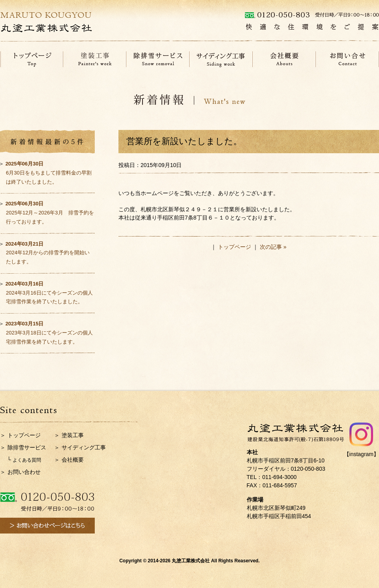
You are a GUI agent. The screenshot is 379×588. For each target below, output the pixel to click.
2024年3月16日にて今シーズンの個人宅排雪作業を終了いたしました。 (49, 293)
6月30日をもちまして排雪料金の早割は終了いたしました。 (49, 173)
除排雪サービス (27, 447)
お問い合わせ (24, 472)
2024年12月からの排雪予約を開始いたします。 (48, 253)
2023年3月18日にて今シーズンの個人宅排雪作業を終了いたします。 (49, 333)
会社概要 (73, 460)
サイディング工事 (84, 447)
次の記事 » (273, 247)
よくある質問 (27, 460)
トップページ (235, 247)
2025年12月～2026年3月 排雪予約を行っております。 (50, 213)
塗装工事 (73, 435)
